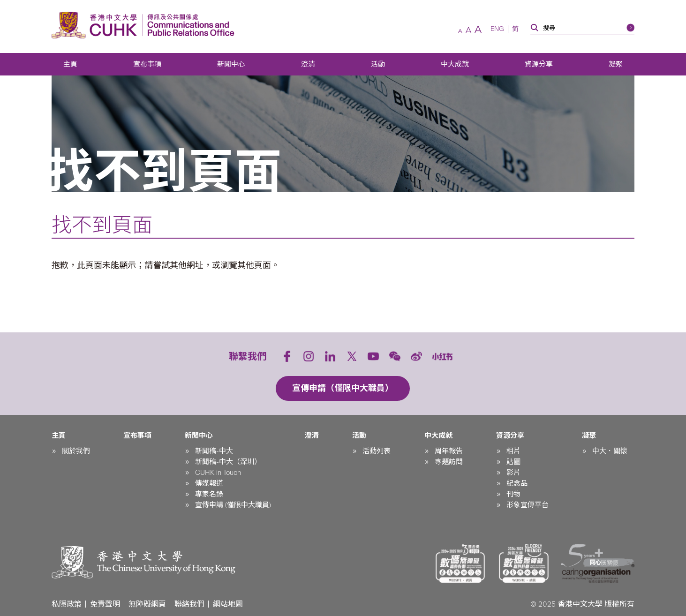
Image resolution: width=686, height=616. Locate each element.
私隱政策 (67, 604)
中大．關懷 (610, 451)
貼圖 (513, 462)
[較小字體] (460, 31)
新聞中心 (231, 64)
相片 (513, 451)
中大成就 (455, 64)
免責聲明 (105, 604)
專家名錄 (209, 494)
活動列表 (377, 451)
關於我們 (76, 451)
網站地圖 (228, 604)
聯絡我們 (189, 604)
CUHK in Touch (218, 473)
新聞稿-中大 (214, 451)
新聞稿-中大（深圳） (228, 462)
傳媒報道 (209, 483)
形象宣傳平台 (528, 505)
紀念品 (517, 483)
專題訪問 (449, 462)
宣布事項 (147, 64)
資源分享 (539, 64)
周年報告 (449, 451)
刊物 (513, 494)
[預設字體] (468, 30)
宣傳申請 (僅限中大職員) (233, 505)
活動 (378, 64)
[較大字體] (478, 29)
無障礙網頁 (147, 604)
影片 (513, 473)
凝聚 (616, 64)
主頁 (70, 64)
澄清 (308, 64)
